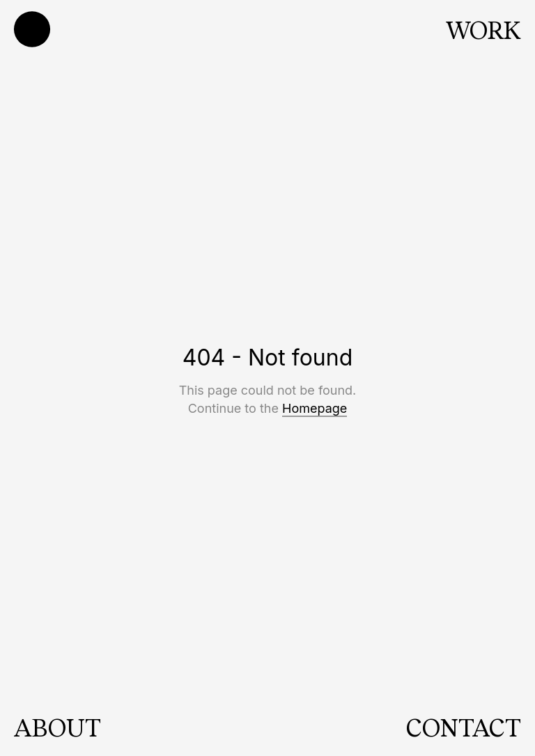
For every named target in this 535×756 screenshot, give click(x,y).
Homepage (315, 408)
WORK (483, 29)
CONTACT (464, 727)
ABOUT (57, 727)
